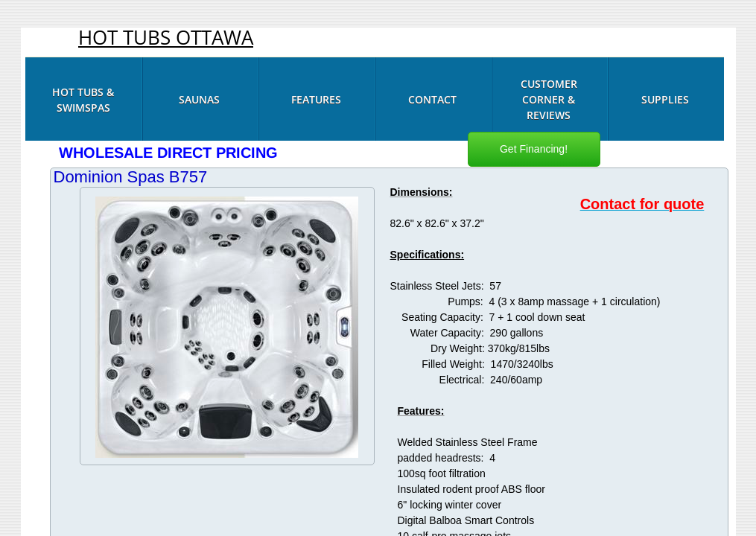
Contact (432, 99)
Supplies (665, 99)
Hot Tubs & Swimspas (83, 100)
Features (316, 99)
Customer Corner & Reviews (549, 99)
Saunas (199, 99)
